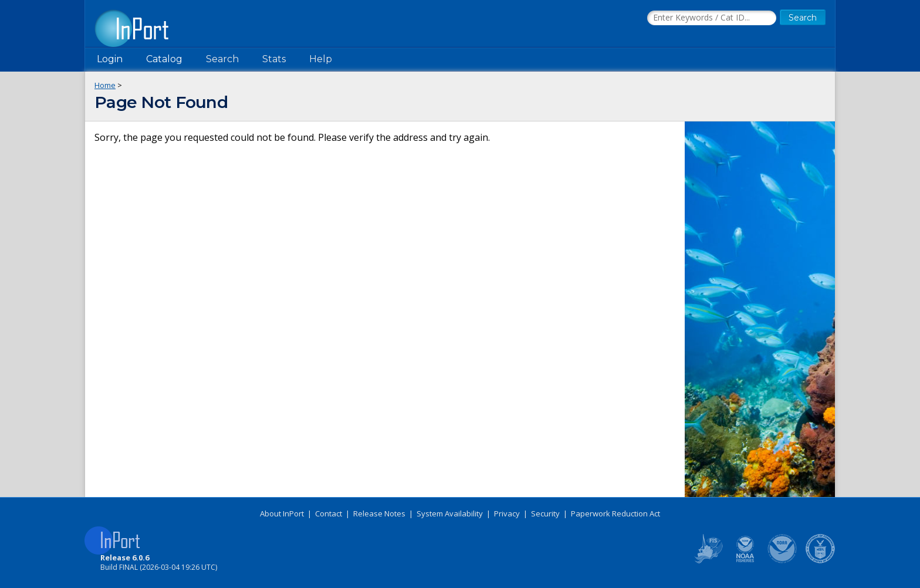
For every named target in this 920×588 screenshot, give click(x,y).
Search (222, 59)
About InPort (282, 513)
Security (545, 513)
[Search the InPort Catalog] (712, 18)
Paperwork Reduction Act (615, 513)
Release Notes (379, 513)
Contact (329, 513)
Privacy (507, 513)
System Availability (450, 513)
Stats (274, 59)
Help (321, 59)
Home (105, 85)
